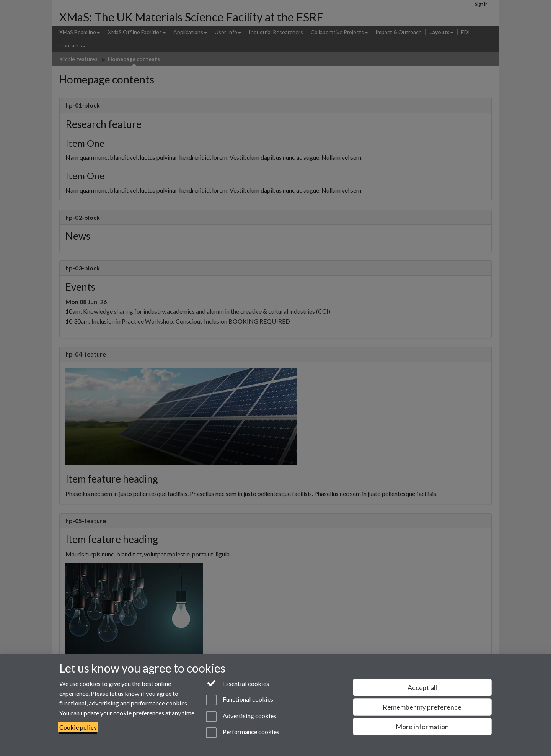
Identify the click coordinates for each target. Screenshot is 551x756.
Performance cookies (242, 733)
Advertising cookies (241, 717)
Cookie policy (78, 727)
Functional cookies (239, 700)
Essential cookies (237, 683)
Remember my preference (422, 707)
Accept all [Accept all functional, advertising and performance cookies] (422, 687)
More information (422, 727)
